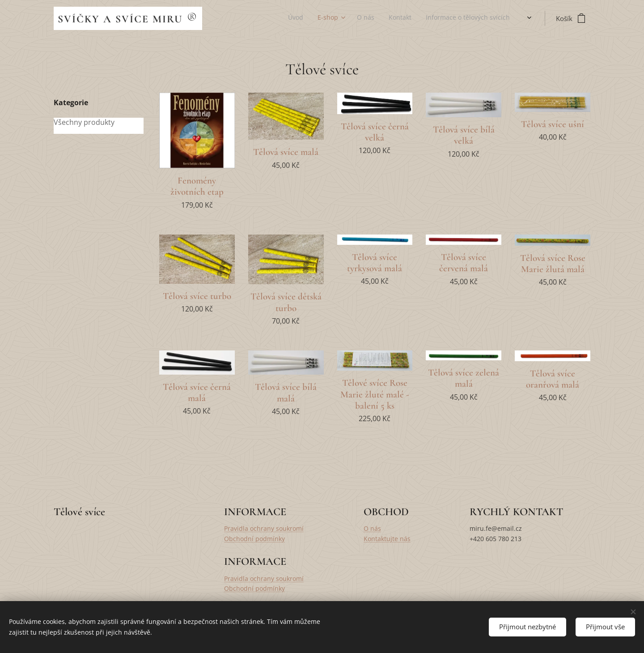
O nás (372, 528)
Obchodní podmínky (254, 539)
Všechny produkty (84, 122)
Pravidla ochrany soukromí (264, 528)
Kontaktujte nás (387, 539)
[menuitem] (426, 18)
